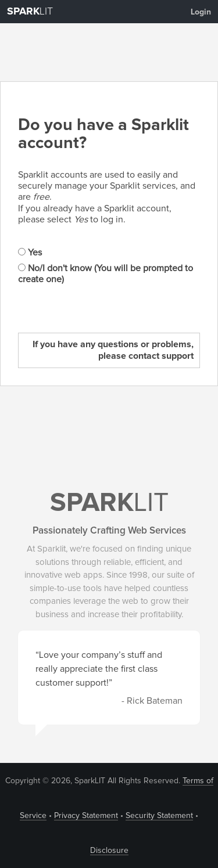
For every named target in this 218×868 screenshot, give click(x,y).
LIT (30, 12)
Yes (30, 253)
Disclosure (109, 851)
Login (201, 12)
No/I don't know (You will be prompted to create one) (106, 274)
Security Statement (159, 816)
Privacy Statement (86, 816)
